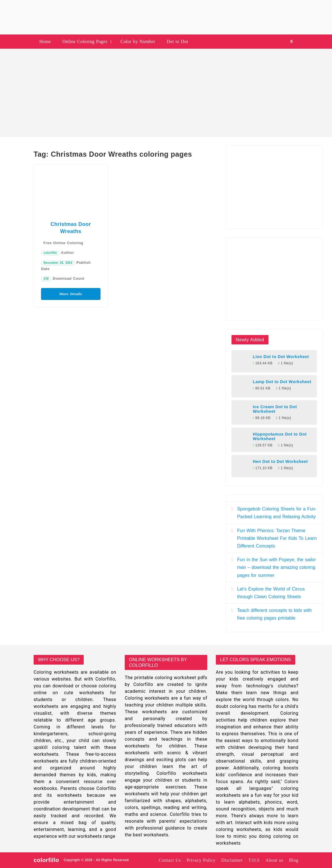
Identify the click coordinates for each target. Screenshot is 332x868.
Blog (294, 860)
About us (274, 860)
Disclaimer (232, 860)
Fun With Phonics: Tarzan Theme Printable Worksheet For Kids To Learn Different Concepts (277, 538)
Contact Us (170, 860)
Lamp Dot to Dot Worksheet (282, 382)
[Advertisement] (166, 93)
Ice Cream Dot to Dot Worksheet (275, 409)
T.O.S (254, 860)
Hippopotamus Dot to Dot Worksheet (280, 436)
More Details (71, 294)
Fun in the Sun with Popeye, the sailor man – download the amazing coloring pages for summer (277, 567)
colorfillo (50, 253)
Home (45, 41)
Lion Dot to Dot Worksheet (281, 357)
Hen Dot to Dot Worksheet (280, 461)
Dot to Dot (177, 41)
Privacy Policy (201, 860)
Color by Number (138, 41)
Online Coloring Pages (85, 41)
